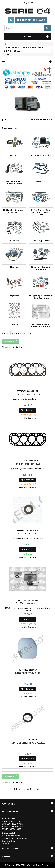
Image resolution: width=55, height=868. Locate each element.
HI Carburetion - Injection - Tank (14, 183)
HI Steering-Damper (41, 241)
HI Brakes (14, 241)
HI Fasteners (14, 324)
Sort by (6, 333)
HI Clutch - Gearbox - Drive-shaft (14, 211)
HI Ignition (14, 296)
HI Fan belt (14, 267)
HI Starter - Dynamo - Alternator (41, 268)
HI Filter (14, 155)
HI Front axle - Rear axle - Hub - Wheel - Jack (41, 212)
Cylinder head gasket (28, 394)
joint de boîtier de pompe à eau (28, 743)
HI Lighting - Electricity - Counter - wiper (41, 297)
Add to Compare (29, 418)
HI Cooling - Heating (41, 155)
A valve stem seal (28, 534)
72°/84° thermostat (28, 603)
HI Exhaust (41, 181)
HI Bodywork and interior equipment (41, 325)
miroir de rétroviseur (28, 673)
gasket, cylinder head (28, 464)
